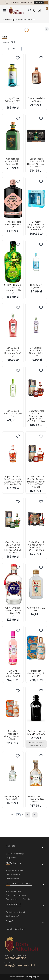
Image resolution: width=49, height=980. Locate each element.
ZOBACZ (39, 3)
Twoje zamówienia (14, 871)
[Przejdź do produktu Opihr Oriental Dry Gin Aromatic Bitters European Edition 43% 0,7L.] (13, 454)
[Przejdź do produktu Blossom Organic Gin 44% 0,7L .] (13, 773)
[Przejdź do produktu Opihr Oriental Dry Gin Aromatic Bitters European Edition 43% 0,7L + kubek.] (36, 454)
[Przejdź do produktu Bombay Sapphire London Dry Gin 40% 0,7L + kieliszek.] (36, 199)
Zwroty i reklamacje (15, 854)
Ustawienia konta (14, 875)
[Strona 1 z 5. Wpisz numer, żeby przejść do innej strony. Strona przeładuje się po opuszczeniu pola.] (18, 815)
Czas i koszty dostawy (16, 895)
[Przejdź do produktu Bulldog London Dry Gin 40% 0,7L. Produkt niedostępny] (36, 708)
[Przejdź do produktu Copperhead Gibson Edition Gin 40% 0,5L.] (13, 136)
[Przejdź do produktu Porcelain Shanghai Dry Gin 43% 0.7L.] (36, 648)
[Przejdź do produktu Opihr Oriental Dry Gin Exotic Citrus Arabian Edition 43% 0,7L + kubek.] (13, 519)
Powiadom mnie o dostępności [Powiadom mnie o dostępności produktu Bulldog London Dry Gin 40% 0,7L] (36, 744)
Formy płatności (13, 891)
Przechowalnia (13, 878)
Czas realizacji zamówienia (18, 899)
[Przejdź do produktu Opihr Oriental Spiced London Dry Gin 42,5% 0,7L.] (13, 585)
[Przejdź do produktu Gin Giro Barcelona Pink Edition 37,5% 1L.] (13, 648)
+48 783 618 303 (15, 958)
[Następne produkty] (28, 815)
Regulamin (11, 858)
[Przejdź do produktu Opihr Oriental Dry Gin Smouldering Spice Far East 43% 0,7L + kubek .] (36, 388)
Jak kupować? (12, 916)
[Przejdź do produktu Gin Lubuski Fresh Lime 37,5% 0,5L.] (13, 388)
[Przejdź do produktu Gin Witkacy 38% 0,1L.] (36, 585)
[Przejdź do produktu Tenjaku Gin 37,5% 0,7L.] (36, 262)
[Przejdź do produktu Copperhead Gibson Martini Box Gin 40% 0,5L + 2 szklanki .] (36, 136)
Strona (14, 815)
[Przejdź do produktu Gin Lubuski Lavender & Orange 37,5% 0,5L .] (36, 325)
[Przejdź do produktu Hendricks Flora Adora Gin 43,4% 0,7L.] (13, 199)
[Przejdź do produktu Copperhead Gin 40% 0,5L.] (36, 75)
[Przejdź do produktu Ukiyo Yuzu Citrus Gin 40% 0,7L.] (13, 75)
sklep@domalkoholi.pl (20, 965)
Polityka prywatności (15, 912)
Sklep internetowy (24, 977)
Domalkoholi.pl (8, 20)
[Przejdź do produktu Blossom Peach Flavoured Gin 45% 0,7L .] (36, 773)
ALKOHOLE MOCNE (26, 20)
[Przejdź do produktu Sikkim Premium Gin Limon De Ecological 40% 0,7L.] (13, 262)
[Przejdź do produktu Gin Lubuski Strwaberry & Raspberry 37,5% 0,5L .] (13, 325)
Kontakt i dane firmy (15, 929)
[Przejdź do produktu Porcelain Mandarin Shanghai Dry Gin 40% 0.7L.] (13, 708)
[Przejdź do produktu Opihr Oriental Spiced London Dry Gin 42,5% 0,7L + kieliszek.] (36, 519)
